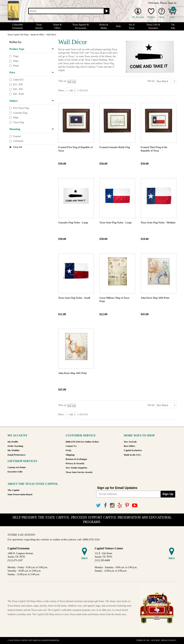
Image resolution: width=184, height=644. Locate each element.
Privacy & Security (75, 463)
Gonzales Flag (20, 113)
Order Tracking (15, 446)
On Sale (173, 26)
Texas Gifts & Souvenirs (153, 26)
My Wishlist (13, 450)
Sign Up (168, 494)
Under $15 (18, 80)
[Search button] (106, 11)
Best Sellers (129, 446)
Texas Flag (18, 122)
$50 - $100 (18, 94)
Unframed (18, 141)
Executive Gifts (15, 472)
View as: (62, 81)
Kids (119, 26)
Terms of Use (143, 640)
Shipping (70, 455)
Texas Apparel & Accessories (80, 26)
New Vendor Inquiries (76, 468)
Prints (16, 66)
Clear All (18, 147)
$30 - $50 (18, 89)
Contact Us (71, 446)
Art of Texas (132, 26)
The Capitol (13, 490)
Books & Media (104, 26)
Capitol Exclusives (133, 450)
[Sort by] (166, 81)
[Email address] (128, 494)
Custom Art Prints (17, 467)
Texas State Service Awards (79, 472)
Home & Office (57, 26)
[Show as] (71, 91)
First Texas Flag (21, 108)
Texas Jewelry (39, 26)
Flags (16, 56)
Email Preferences (16, 455)
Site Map (155, 640)
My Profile (13, 442)
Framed (17, 136)
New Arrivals (130, 442)
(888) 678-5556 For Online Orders (82, 442)
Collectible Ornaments (17, 26)
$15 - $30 (18, 85)
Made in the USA (132, 455)
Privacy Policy (169, 640)
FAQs (68, 450)
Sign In (172, 3)
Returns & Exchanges (76, 459)
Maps (16, 61)
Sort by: (151, 81)
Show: (61, 90)
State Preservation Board (20, 494)
